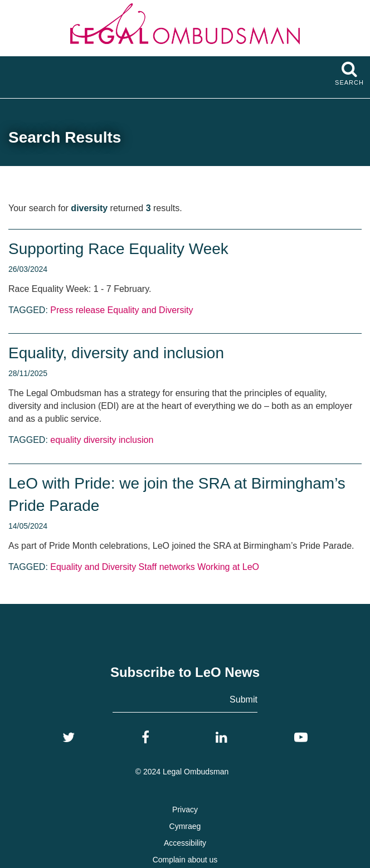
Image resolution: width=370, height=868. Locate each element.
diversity (100, 440)
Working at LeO (228, 567)
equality (65, 440)
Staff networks (167, 567)
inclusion (136, 440)
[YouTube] (301, 738)
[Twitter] (69, 738)
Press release (77, 310)
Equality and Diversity (150, 310)
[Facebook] (145, 738)
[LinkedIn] (221, 738)
